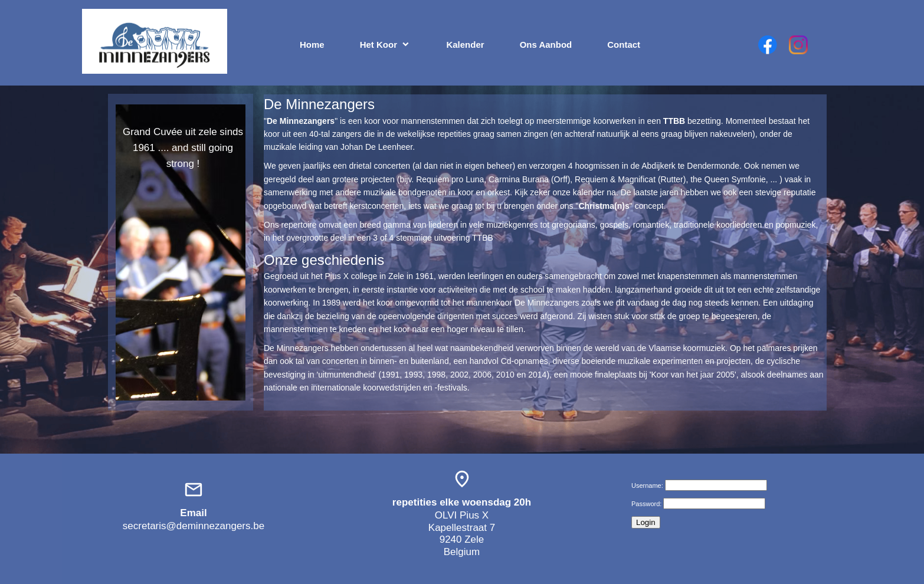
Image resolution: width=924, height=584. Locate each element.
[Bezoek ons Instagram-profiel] (798, 45)
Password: (646, 504)
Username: (647, 485)
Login (646, 522)
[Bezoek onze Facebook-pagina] (768, 45)
